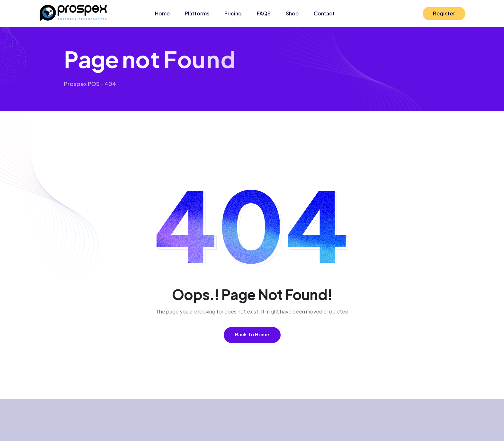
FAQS (264, 13)
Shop (292, 13)
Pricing (233, 13)
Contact (324, 13)
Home (162, 13)
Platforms (197, 13)
